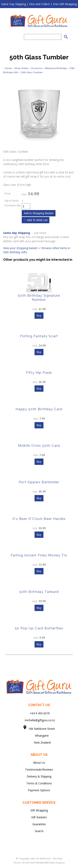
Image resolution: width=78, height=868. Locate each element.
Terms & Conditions (39, 783)
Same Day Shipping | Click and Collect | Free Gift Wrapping (39, 4)
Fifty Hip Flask (39, 373)
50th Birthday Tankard (39, 592)
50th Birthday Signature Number (39, 298)
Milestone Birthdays (56, 68)
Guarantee (39, 824)
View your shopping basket (20, 248)
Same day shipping (17, 233)
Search (39, 831)
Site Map (57, 858)
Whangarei (39, 736)
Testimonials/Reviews (39, 769)
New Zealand (39, 742)
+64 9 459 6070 (40, 713)
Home (8, 68)
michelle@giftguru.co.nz (40, 720)
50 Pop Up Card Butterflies (39, 628)
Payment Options (39, 790)
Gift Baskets (39, 817)
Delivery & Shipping (39, 776)
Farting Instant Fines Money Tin (39, 555)
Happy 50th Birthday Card (39, 409)
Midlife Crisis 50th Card (39, 446)
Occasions (37, 68)
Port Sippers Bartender (39, 482)
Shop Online (21, 68)
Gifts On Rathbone (41, 858)
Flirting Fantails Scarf (39, 336)
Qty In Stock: (12, 201)
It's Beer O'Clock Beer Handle (39, 519)
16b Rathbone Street (42, 729)
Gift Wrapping (39, 810)
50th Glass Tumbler (32, 72)
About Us (39, 763)
